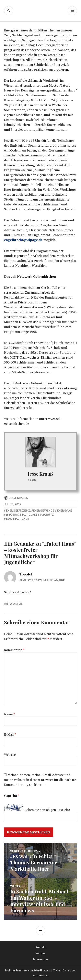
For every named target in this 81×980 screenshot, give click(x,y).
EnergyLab (65, 511)
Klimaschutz (44, 515)
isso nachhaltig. (19, 515)
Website (10, 755)
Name (9, 714)
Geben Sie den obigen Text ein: (47, 810)
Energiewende (44, 511)
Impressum (40, 959)
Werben (40, 953)
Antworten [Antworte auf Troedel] (13, 604)
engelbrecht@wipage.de (23, 240)
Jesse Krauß (40, 474)
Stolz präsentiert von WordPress (27, 970)
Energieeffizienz (18, 511)
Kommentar (14, 650)
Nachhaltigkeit (18, 519)
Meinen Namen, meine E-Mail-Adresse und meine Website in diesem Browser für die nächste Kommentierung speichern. (40, 780)
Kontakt (41, 947)
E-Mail (10, 734)
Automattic (40, 975)
